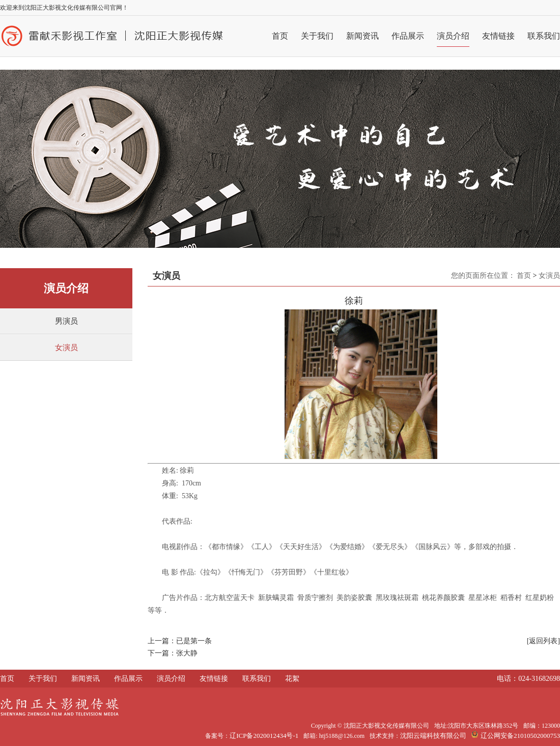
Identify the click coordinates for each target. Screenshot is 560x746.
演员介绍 (453, 36)
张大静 (187, 653)
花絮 (292, 679)
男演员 (66, 321)
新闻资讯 (362, 36)
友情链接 (498, 36)
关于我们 (317, 36)
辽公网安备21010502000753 (516, 736)
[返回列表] (543, 641)
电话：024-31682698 (528, 679)
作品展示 (408, 36)
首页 (280, 36)
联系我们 (544, 36)
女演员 (66, 348)
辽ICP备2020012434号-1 (264, 736)
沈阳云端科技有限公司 (433, 736)
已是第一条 (194, 641)
